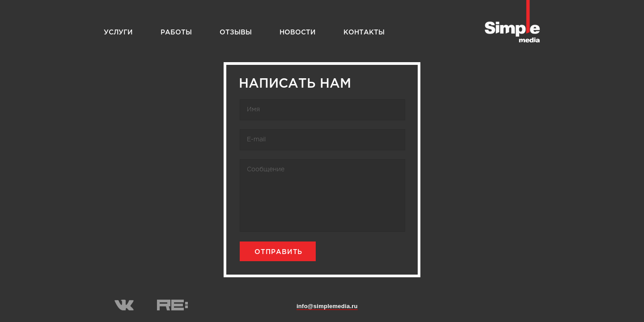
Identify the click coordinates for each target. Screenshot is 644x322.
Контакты (364, 32)
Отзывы (236, 32)
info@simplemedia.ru (327, 306)
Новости (298, 32)
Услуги (118, 32)
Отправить (278, 252)
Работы (176, 32)
